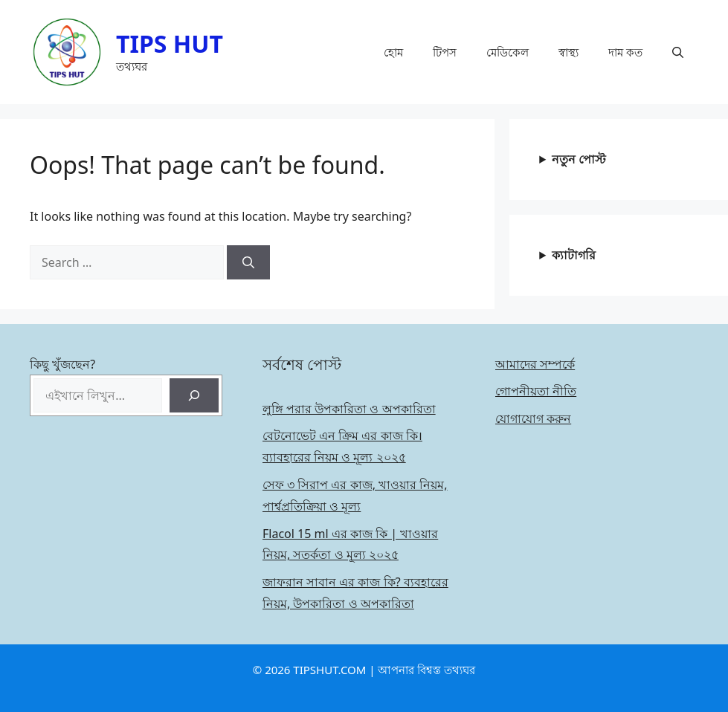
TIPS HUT (170, 43)
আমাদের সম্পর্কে (535, 364)
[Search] (248, 262)
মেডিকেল (508, 52)
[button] (678, 52)
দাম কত (625, 52)
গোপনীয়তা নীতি (536, 391)
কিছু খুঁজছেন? (62, 364)
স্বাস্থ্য (568, 52)
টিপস (445, 52)
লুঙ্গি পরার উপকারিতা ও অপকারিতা (349, 409)
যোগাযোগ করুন (533, 418)
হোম (393, 52)
